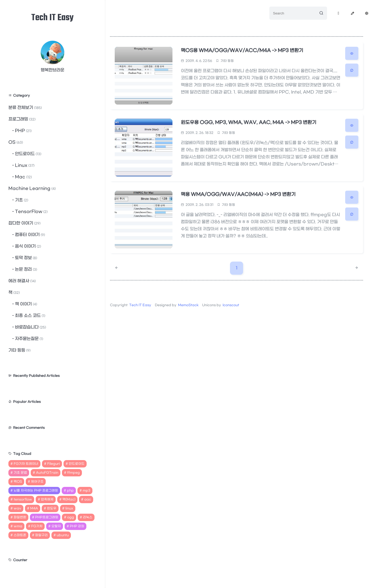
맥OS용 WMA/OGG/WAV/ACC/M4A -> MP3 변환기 (242, 51)
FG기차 (37, 526)
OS (16, 142)
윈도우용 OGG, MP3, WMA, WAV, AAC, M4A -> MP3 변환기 (249, 123)
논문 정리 (25, 269)
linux (69, 508)
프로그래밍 (22, 119)
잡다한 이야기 (24, 223)
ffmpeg (73, 473)
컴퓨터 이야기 (29, 235)
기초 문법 (20, 473)
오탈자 (56, 526)
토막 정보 (25, 258)
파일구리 (41, 535)
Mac (23, 177)
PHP (23, 131)
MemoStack (188, 305)
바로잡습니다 (30, 327)
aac (88, 499)
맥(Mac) (69, 499)
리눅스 (88, 517)
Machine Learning (32, 188)
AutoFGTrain (47, 473)
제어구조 (37, 482)
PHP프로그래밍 (47, 517)
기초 (21, 200)
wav (17, 508)
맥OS (18, 482)
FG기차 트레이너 (26, 464)
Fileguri (54, 464)
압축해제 (47, 499)
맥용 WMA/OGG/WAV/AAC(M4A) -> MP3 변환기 (238, 194)
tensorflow (23, 499)
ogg (71, 517)
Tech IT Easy (52, 18)
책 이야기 (25, 304)
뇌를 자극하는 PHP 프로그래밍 (36, 491)
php (70, 491)
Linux (24, 165)
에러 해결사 (22, 281)
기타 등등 (19, 350)
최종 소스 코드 (30, 316)
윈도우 (52, 508)
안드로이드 (28, 154)
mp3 (86, 491)
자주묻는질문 (28, 339)
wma (18, 526)
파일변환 (20, 517)
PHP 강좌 (77, 526)
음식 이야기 (27, 246)
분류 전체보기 (25, 108)
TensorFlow (31, 212)
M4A (34, 508)
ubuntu (63, 535)
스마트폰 (20, 535)
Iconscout (231, 305)
